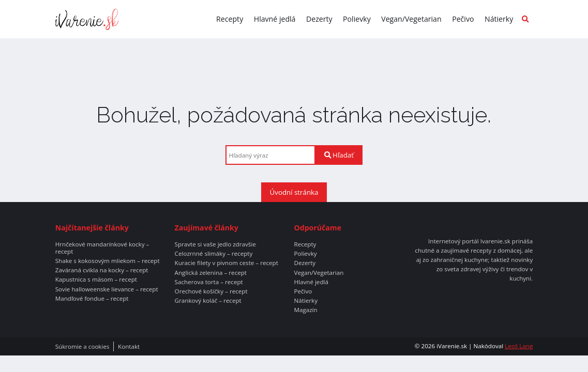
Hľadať (339, 155)
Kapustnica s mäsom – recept (96, 280)
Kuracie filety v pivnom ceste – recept (227, 263)
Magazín (305, 310)
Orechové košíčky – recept (211, 291)
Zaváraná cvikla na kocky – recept (102, 270)
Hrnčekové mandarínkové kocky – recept (102, 248)
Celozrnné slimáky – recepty (214, 254)
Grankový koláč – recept (208, 301)
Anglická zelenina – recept (211, 273)
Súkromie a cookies (82, 347)
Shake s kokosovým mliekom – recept (108, 261)
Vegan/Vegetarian (411, 19)
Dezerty (319, 19)
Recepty (230, 19)
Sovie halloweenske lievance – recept (107, 289)
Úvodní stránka (294, 192)
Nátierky (499, 19)
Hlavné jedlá (275, 19)
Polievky (357, 19)
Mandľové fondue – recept (92, 299)
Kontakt (129, 347)
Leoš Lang (519, 346)
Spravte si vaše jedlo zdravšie (215, 244)
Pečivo (463, 19)
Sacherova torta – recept (209, 282)
